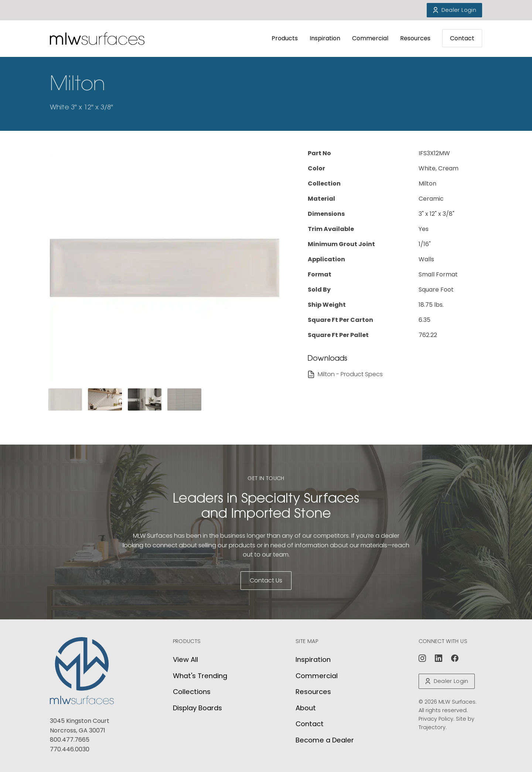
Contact (462, 38)
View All (185, 659)
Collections (192, 692)
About (306, 708)
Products (285, 38)
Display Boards (197, 708)
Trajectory (432, 727)
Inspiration (325, 38)
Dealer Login (454, 10)
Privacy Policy (436, 719)
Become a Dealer (325, 740)
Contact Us (266, 580)
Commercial (370, 38)
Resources (415, 38)
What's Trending (200, 676)
